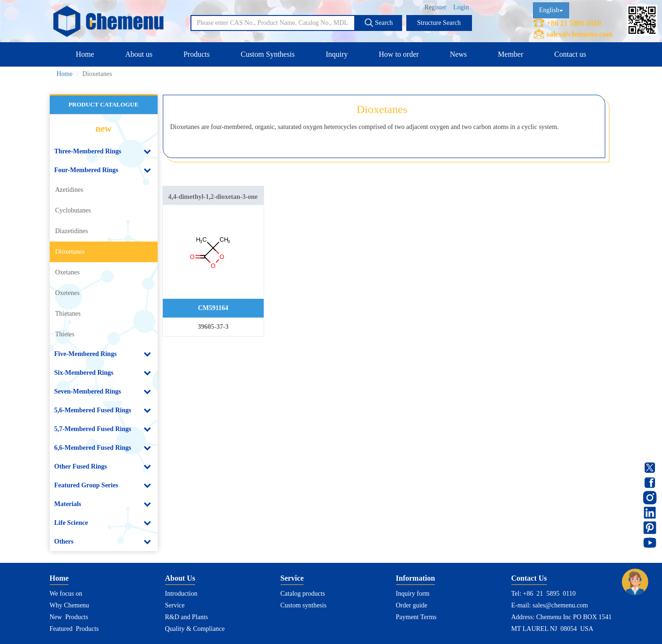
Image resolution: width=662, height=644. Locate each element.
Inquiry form (413, 594)
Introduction (181, 594)
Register (435, 7)
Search (379, 23)
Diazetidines (72, 231)
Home (85, 54)
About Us (180, 578)
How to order (399, 54)
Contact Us (529, 578)
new (103, 129)
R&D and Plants (187, 617)
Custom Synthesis (268, 54)
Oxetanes (68, 272)
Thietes (65, 334)
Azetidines (69, 190)
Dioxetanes (70, 252)
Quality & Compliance (195, 629)
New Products (69, 617)
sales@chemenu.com (580, 34)
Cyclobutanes (73, 210)
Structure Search (439, 23)
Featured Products (74, 629)
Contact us (570, 54)
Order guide (412, 605)
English (551, 10)
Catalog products (303, 594)
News (458, 54)
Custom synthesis (304, 605)
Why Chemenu (69, 605)
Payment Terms (416, 617)
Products (197, 54)
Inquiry (337, 54)
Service (175, 605)
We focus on (66, 594)
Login (461, 7)
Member (510, 54)
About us (139, 54)
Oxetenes (68, 293)
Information (416, 578)
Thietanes (68, 314)
